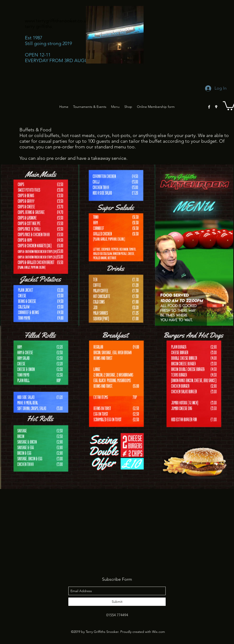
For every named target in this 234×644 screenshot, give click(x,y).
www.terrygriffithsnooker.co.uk (57, 21)
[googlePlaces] (216, 107)
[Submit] (117, 602)
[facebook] (209, 107)
